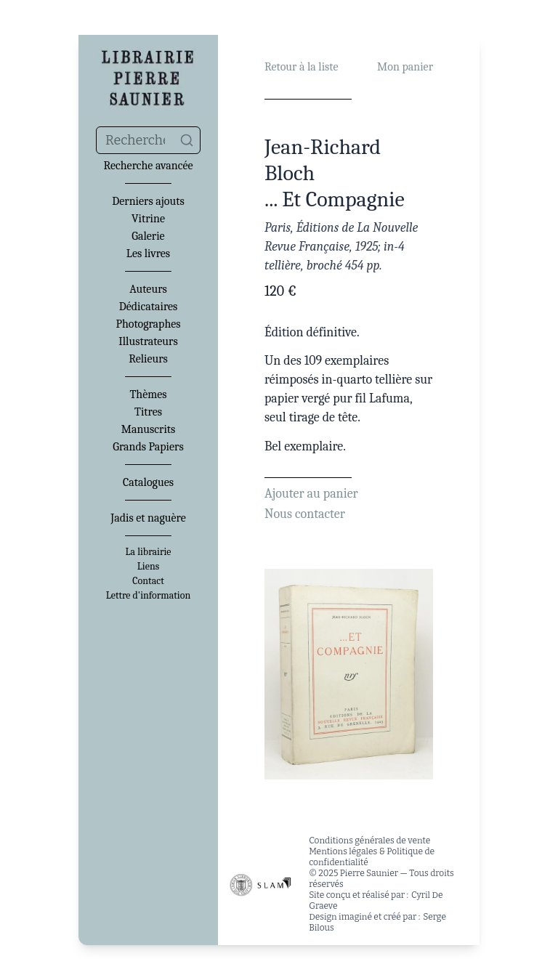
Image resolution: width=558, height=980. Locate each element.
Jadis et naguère (148, 518)
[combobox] (148, 140)
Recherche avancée (148, 166)
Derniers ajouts (148, 201)
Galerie (148, 236)
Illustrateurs (148, 341)
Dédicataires (149, 307)
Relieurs (148, 359)
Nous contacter (305, 514)
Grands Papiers (148, 447)
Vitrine (148, 219)
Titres (148, 412)
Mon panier (405, 67)
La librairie (149, 552)
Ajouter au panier (311, 494)
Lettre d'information (149, 596)
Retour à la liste (301, 67)
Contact (148, 581)
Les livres (148, 254)
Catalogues (148, 482)
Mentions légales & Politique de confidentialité (372, 857)
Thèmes (148, 394)
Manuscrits (149, 429)
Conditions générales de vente (369, 841)
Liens (148, 567)
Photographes (148, 324)
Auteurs (148, 289)
